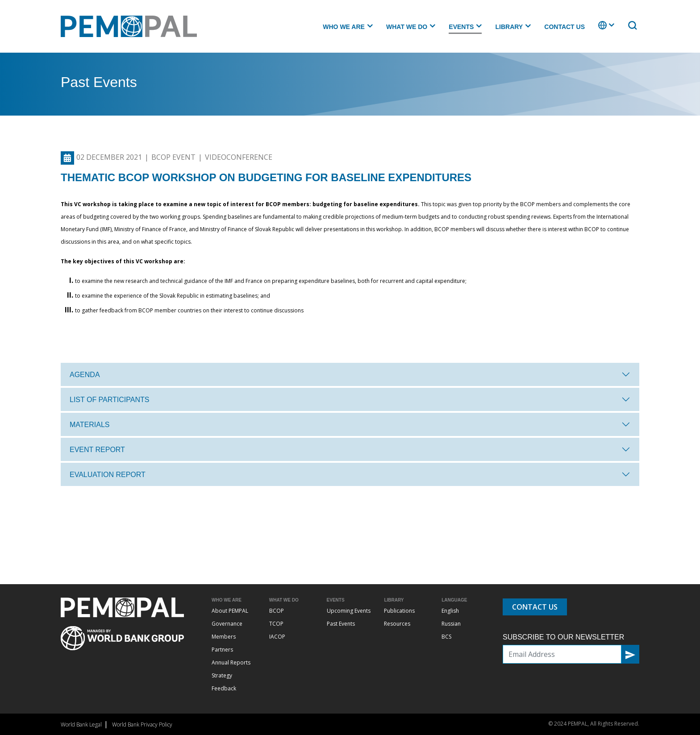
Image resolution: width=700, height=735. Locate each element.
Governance (227, 624)
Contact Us (565, 27)
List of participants (109, 400)
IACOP (277, 637)
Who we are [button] (344, 27)
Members (224, 637)
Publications (399, 611)
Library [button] (509, 27)
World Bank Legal (81, 725)
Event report (97, 450)
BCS (446, 637)
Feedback (224, 688)
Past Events (341, 624)
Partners (222, 650)
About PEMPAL (230, 611)
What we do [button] (407, 27)
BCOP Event (173, 157)
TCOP (276, 624)
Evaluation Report (108, 475)
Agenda (85, 375)
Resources (397, 624)
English (450, 611)
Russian (451, 624)
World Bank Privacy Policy (142, 725)
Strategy (222, 675)
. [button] (599, 29)
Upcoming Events (349, 611)
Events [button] (461, 27)
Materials (90, 425)
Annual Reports (231, 662)
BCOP (277, 611)
